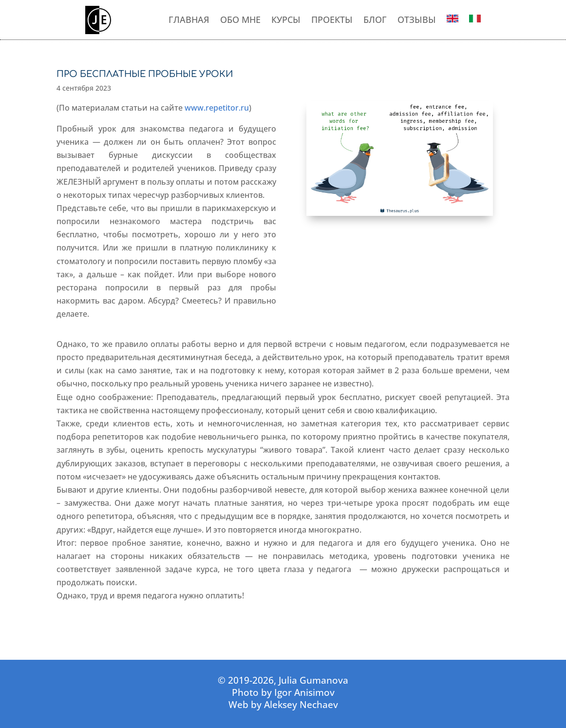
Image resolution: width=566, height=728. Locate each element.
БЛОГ (375, 20)
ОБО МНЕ (240, 20)
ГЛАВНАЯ (189, 20)
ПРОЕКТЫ (332, 20)
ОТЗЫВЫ (417, 20)
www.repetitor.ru (217, 108)
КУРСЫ (286, 20)
